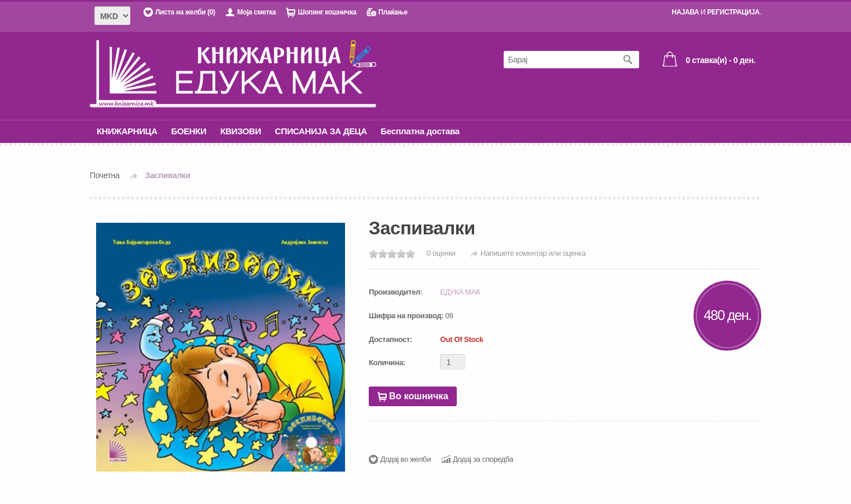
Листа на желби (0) (185, 12)
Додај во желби (406, 459)
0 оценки (441, 253)
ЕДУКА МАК (460, 292)
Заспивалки (168, 175)
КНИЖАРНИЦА (127, 131)
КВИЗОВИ (240, 131)
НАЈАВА (685, 12)
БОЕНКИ (189, 131)
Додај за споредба (483, 459)
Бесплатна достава (420, 131)
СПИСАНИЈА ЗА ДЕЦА (321, 131)
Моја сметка (257, 12)
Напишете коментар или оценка (533, 253)
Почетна (104, 175)
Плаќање (393, 12)
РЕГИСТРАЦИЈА (733, 12)
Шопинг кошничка (327, 12)
